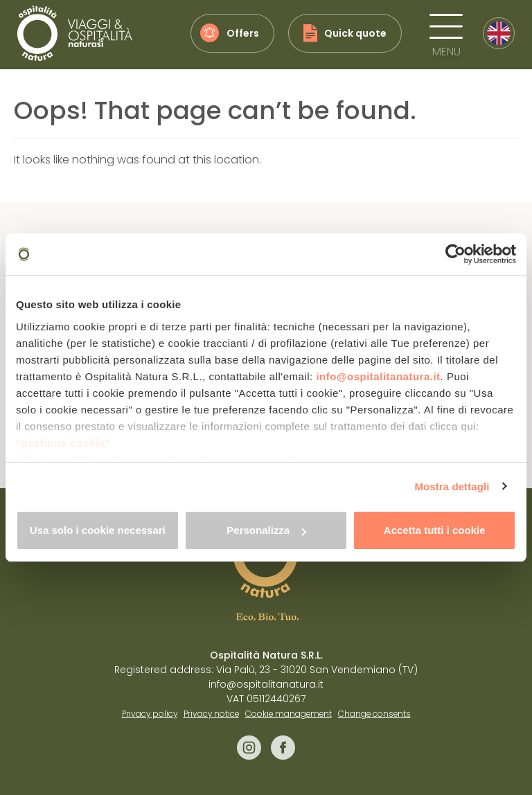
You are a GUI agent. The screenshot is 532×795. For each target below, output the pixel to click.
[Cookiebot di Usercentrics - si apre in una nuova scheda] (455, 254)
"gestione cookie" (63, 443)
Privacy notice (211, 714)
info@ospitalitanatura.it (378, 376)
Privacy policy (150, 714)
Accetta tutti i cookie (435, 530)
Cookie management (289, 714)
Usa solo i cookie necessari (98, 530)
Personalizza (266, 530)
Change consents (374, 714)
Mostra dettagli (452, 486)
